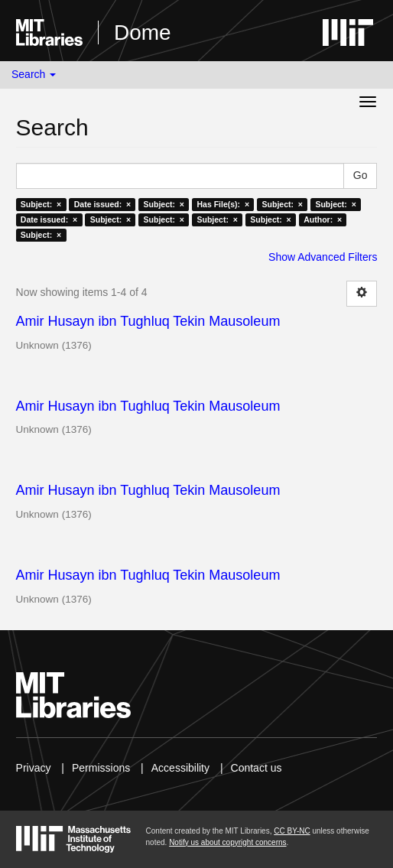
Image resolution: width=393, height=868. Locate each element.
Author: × (323, 219)
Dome (143, 33)
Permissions (101, 768)
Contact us (257, 768)
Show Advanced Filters (323, 257)
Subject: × (41, 204)
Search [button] (34, 74)
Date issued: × (102, 204)
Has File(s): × (223, 204)
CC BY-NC (292, 831)
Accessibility (180, 768)
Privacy (34, 768)
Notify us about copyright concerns (227, 842)
